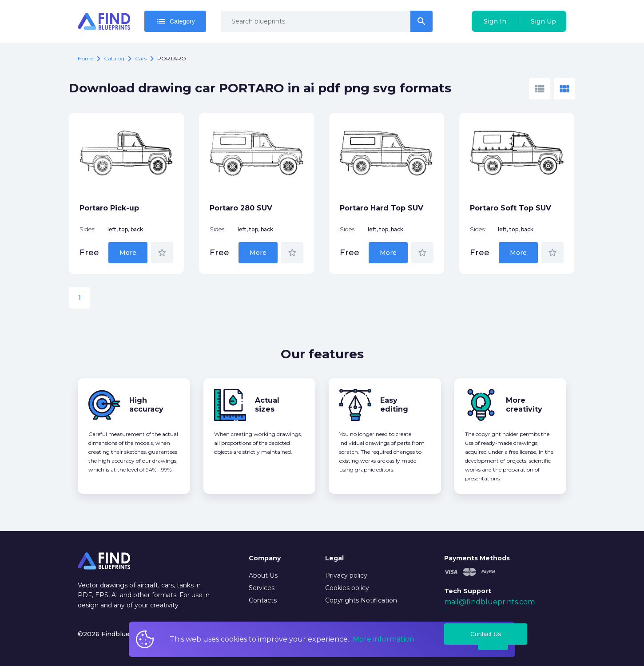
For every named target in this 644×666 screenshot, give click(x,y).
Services (262, 588)
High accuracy (146, 405)
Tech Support (468, 591)
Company (265, 558)
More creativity (524, 405)
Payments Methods (477, 558)
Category (175, 21)
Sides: (87, 229)
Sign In (495, 21)
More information (384, 639)
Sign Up (543, 21)
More (128, 253)
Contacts (263, 600)
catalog (114, 58)
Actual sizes (267, 405)
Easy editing (394, 405)
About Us (263, 575)
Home (85, 58)
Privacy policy (346, 575)
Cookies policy (347, 588)
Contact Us (486, 634)
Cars (141, 58)
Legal (334, 558)
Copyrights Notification (361, 600)
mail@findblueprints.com (489, 602)
